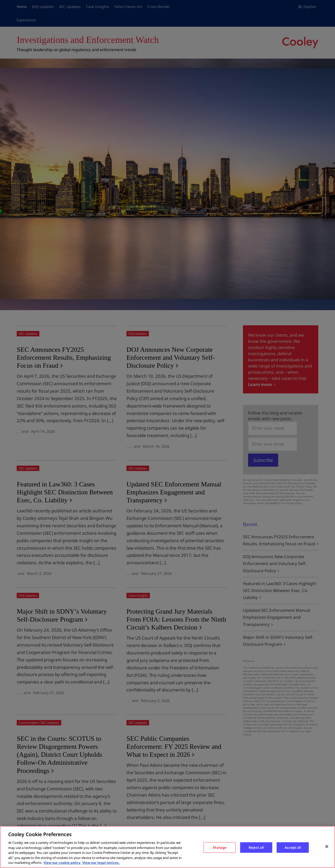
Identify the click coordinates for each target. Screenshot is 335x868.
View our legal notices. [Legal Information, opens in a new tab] (101, 863)
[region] (167, 847)
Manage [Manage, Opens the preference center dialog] (220, 847)
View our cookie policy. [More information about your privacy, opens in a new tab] (62, 863)
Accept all (293, 847)
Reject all (256, 847)
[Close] (327, 846)
